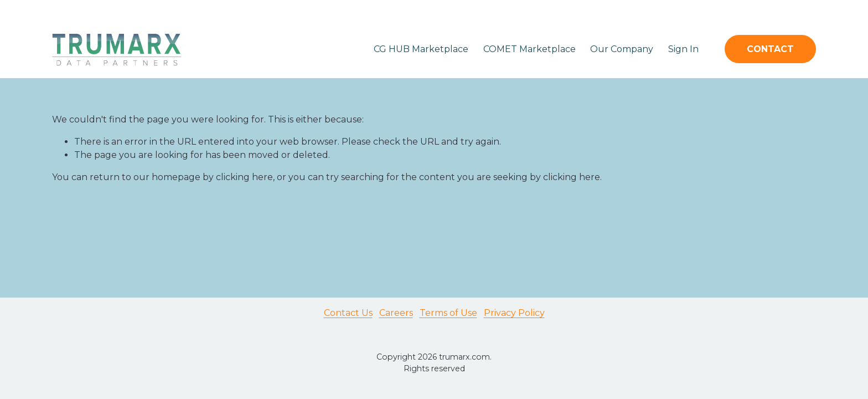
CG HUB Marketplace (421, 49)
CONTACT (770, 49)
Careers (396, 313)
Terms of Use (448, 313)
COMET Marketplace (529, 49)
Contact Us (348, 313)
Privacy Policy (514, 313)
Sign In (683, 49)
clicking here (244, 177)
